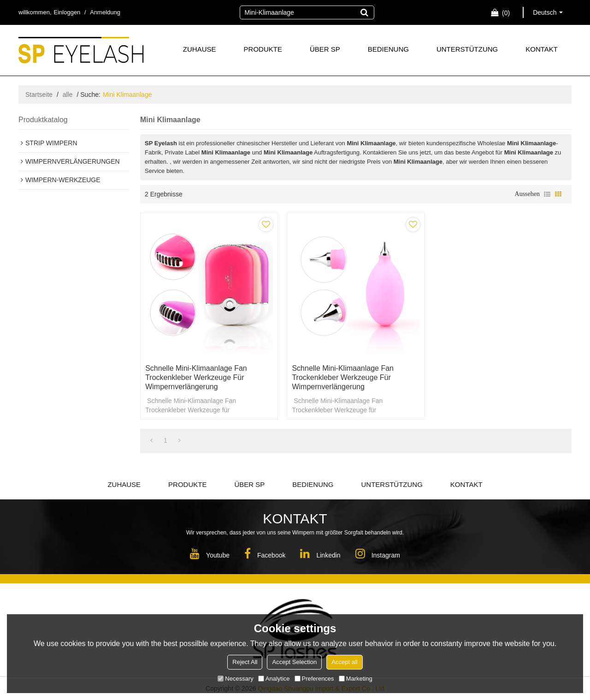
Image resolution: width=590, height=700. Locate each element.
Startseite (39, 95)
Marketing (356, 679)
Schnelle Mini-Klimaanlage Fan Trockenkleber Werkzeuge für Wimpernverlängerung (196, 377)
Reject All (245, 662)
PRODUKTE (263, 49)
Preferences (314, 679)
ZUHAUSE (200, 49)
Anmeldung (105, 12)
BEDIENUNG (388, 49)
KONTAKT (542, 49)
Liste (547, 194)
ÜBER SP (325, 49)
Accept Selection (294, 662)
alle (68, 95)
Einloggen (67, 12)
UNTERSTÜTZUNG (467, 49)
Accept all (344, 662)
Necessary (235, 679)
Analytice (274, 679)
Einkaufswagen (506, 13)
